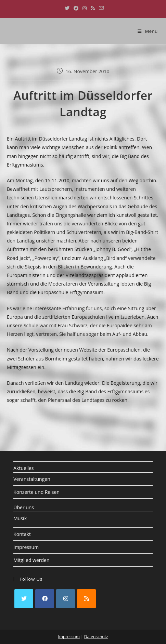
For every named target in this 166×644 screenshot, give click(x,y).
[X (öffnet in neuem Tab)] (67, 8)
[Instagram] (66, 599)
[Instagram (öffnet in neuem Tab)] (85, 8)
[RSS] (86, 599)
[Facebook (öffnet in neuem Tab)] (76, 8)
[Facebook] (45, 599)
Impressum (26, 547)
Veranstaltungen (32, 479)
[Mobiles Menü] (148, 31)
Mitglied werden (31, 560)
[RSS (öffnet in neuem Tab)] (93, 8)
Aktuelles (23, 468)
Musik (20, 518)
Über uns (24, 507)
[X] (24, 599)
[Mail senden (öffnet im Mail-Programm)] (100, 8)
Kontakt (22, 534)
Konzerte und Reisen (36, 492)
